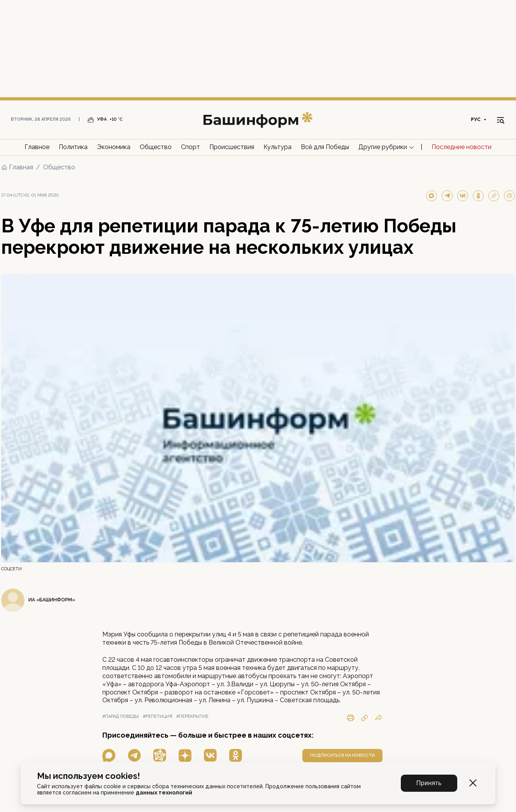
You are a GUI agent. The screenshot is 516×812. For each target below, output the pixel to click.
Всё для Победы (325, 147)
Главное (37, 147)
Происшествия (232, 147)
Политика (73, 147)
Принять (429, 783)
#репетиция (158, 716)
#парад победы (121, 716)
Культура (277, 147)
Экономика (114, 147)
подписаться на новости (342, 755)
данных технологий (164, 793)
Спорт (190, 147)
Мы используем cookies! (89, 776)
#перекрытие (192, 716)
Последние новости (462, 147)
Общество (156, 147)
